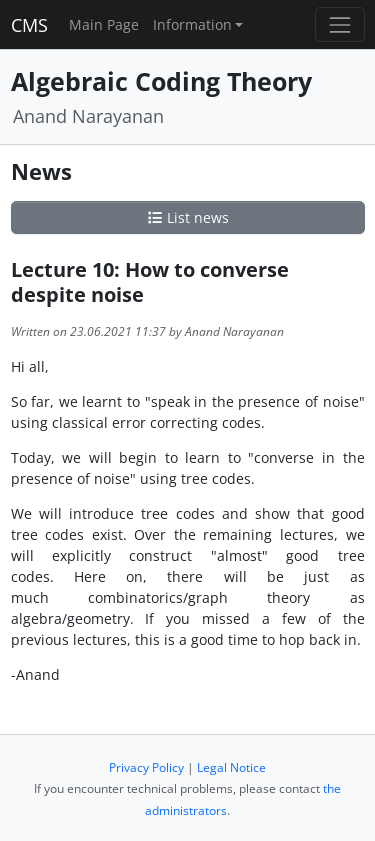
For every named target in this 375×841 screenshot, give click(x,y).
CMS (29, 25)
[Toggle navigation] (339, 24)
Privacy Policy (146, 767)
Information (192, 24)
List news (188, 217)
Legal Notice (231, 767)
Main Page (104, 24)
